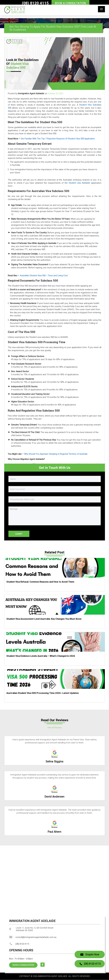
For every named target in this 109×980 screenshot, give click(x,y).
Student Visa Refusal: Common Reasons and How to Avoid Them (40, 582)
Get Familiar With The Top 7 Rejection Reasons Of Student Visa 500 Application (58, 139)
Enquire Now (90, 955)
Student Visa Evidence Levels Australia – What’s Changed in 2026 (41, 656)
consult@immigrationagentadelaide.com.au (33, 937)
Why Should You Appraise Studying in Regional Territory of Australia (56, 454)
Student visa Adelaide (79, 183)
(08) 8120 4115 (35, 3)
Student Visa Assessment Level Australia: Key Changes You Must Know (44, 619)
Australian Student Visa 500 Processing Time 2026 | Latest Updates (43, 693)
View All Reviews (55, 728)
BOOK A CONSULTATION (70, 3)
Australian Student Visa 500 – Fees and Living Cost (44, 275)
